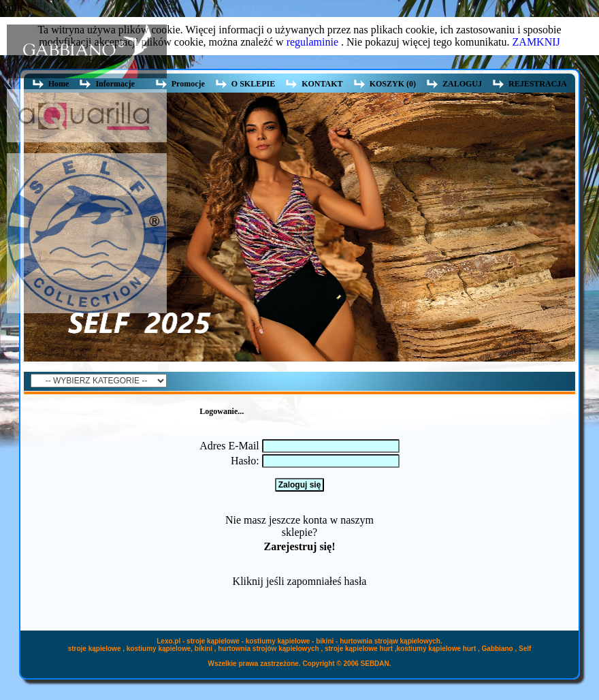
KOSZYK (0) (393, 84)
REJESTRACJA (538, 84)
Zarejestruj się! (299, 546)
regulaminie (312, 42)
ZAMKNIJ (536, 42)
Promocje (188, 84)
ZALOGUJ (462, 84)
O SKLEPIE (253, 84)
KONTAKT (322, 84)
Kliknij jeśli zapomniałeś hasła (300, 581)
